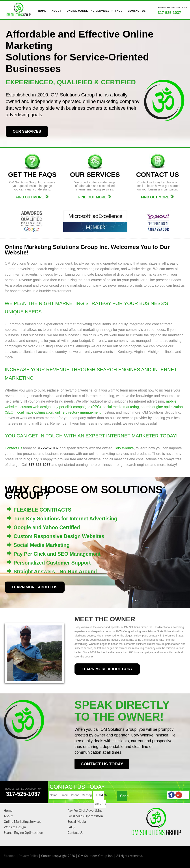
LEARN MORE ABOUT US (35, 587)
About (8, 816)
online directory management (78, 412)
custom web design (36, 407)
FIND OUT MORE (32, 197)
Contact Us (14, 448)
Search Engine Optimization (23, 833)
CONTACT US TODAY (102, 764)
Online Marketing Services (22, 822)
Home (8, 811)
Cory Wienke (124, 448)
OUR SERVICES (27, 131)
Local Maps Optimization (85, 816)
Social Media (77, 822)
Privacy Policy (28, 856)
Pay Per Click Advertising (85, 811)
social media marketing (121, 407)
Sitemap (10, 856)
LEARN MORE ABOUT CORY (107, 669)
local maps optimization (35, 412)
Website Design (15, 827)
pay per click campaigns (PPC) (77, 407)
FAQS (71, 827)
